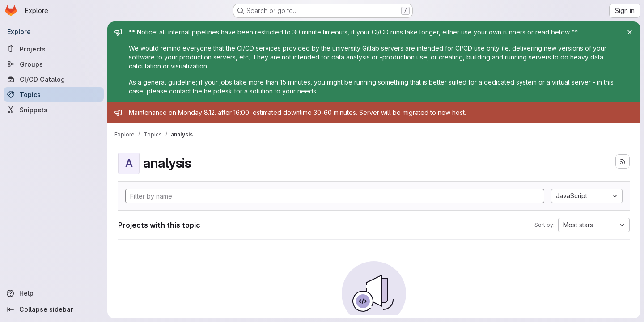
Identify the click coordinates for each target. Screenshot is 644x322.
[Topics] (54, 94)
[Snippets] (54, 110)
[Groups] (54, 64)
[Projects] (54, 49)
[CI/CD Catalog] (54, 79)
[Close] (630, 32)
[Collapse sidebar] (54, 309)
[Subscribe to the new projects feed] (623, 161)
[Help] (54, 293)
